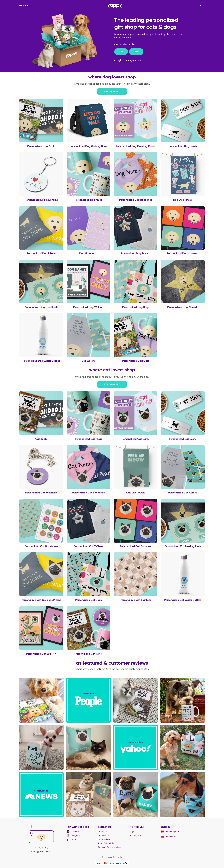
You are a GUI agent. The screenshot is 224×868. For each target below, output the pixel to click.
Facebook (73, 832)
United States (169, 837)
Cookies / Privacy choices (109, 847)
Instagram (73, 835)
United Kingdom (170, 832)
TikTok (71, 839)
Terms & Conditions (107, 843)
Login (132, 832)
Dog (136, 52)
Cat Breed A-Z (104, 839)
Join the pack (135, 835)
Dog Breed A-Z (104, 835)
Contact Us (103, 832)
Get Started (112, 92)
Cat (121, 52)
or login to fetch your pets (128, 60)
